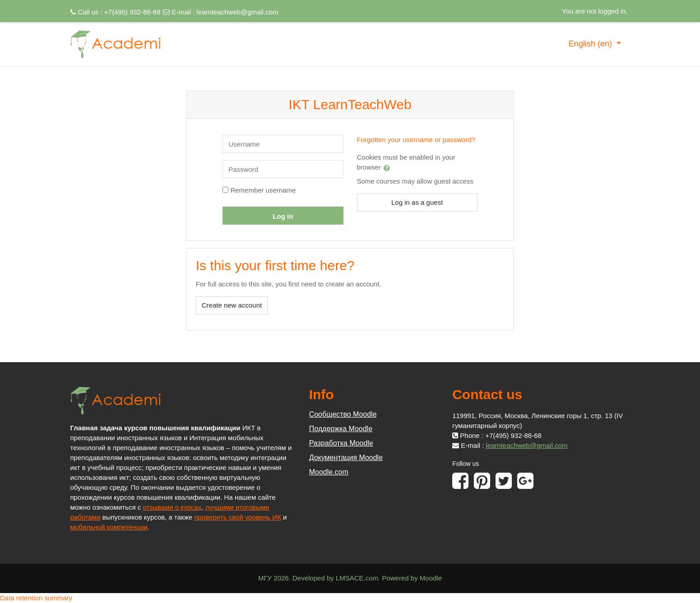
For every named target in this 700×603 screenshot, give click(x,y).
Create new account (232, 305)
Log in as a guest (417, 202)
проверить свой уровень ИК (238, 517)
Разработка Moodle (341, 443)
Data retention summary (36, 598)
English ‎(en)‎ (591, 44)
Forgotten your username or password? (416, 140)
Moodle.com (329, 472)
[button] (389, 168)
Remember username (263, 190)
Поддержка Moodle (341, 429)
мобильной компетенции (109, 527)
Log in (283, 216)
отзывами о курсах (172, 507)
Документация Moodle (346, 458)
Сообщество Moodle (343, 414)
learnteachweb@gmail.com (238, 12)
